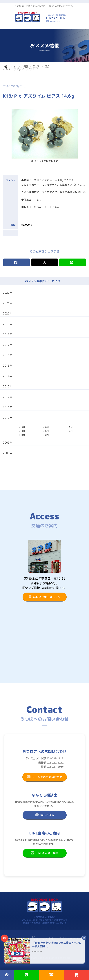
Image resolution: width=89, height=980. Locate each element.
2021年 (8, 303)
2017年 (8, 345)
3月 (23, 435)
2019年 (8, 324)
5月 (47, 431)
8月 (47, 427)
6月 (23, 431)
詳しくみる (44, 815)
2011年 (8, 407)
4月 (71, 431)
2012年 (8, 397)
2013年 (8, 386)
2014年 (8, 376)
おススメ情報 (21, 66)
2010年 (37, 66)
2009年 (8, 443)
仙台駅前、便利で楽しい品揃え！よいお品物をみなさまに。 (45, 6)
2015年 (8, 366)
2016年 (8, 355)
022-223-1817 (57, 18)
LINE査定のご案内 (44, 853)
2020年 (8, 313)
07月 (47, 66)
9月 (23, 427)
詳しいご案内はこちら (44, 597)
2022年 (8, 293)
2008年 (8, 453)
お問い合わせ (55, 21)
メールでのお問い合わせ (44, 777)
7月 (71, 427)
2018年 (8, 334)
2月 (47, 435)
